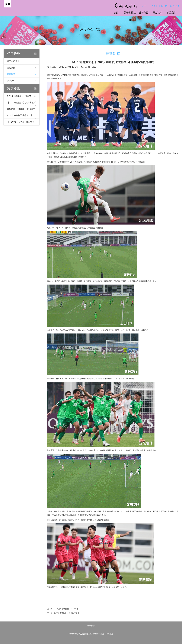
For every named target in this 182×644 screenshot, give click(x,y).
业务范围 (144, 13)
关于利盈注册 (130, 16)
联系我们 (172, 13)
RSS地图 (101, 634)
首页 (116, 13)
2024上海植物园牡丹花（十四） (67, 609)
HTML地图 (109, 634)
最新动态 (158, 13)
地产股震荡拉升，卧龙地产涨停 (67, 613)
